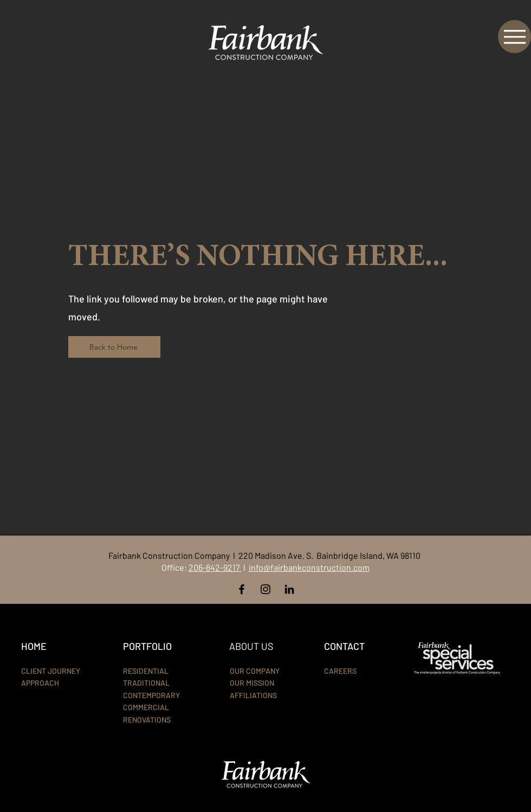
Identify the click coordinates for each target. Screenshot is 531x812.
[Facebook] (242, 589)
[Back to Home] (114, 347)
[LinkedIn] (289, 589)
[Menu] (514, 37)
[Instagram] (265, 589)
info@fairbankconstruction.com (309, 567)
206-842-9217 (215, 567)
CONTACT (344, 646)
